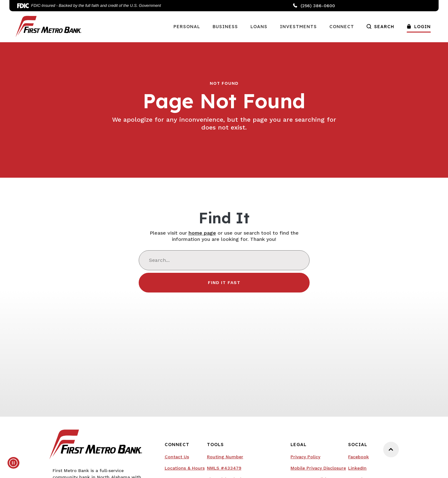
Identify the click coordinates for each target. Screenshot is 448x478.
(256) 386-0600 (314, 6)
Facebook (358, 457)
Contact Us (177, 457)
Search (380, 27)
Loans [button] (259, 27)
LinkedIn (357, 468)
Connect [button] (342, 27)
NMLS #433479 (224, 468)
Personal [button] (187, 27)
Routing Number (225, 457)
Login (419, 27)
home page (202, 233)
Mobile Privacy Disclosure (318, 468)
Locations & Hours (185, 468)
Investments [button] (298, 27)
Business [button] (225, 27)
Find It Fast (224, 282)
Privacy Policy (305, 457)
